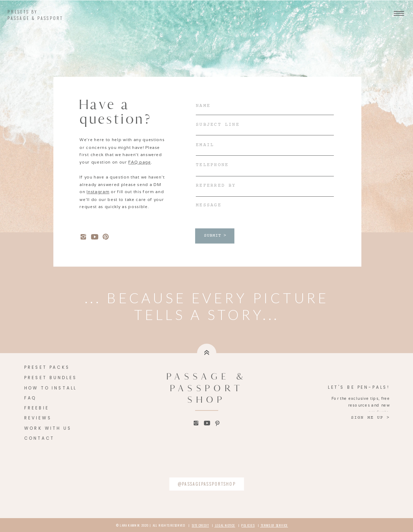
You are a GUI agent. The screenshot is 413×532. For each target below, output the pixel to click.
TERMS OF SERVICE (274, 525)
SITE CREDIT (200, 525)
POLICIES (248, 525)
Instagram (98, 192)
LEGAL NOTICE (225, 525)
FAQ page (139, 162)
